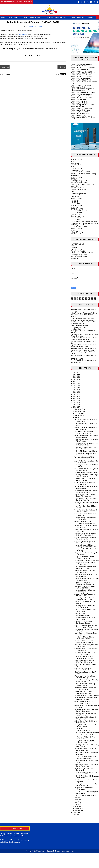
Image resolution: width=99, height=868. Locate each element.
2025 (75, 375)
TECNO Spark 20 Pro (78, 225)
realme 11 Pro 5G (77, 228)
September (79, 416)
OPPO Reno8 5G (77, 218)
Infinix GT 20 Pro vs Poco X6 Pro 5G (83, 184)
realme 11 (74, 230)
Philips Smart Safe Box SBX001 (81, 94)
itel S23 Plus (75, 197)
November (78, 411)
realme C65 (75, 186)
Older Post (62, 67)
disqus (57, 74)
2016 (75, 394)
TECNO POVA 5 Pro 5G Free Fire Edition (84, 221)
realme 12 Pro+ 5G (77, 198)
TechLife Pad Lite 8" (77, 249)
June (77, 800)
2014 (75, 398)
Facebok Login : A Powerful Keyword (87, 695)
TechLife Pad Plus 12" (78, 251)
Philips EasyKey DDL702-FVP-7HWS (83, 68)
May (76, 802)
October (78, 413)
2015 (75, 396)
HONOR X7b (75, 200)
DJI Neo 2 (74, 246)
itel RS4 (73, 191)
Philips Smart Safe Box (78, 100)
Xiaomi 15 (74, 161)
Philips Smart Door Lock (79, 101)
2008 (75, 815)
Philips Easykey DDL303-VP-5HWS (82, 105)
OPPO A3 (74, 179)
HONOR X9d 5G (76, 160)
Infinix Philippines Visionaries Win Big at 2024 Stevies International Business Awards (84, 315)
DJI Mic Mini (75, 258)
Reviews (50, 17)
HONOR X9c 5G (76, 168)
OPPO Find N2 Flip (77, 359)
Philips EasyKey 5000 (78, 87)
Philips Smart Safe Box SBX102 (81, 69)
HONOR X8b (75, 202)
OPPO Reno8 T (76, 220)
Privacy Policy (61, 17)
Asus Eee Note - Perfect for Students (87, 561)
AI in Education (76, 329)
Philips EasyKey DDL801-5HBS (81, 71)
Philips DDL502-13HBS (78, 66)
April (77, 804)
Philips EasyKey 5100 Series (80, 110)
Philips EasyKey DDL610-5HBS (81, 75)
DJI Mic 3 (74, 248)
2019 (75, 388)
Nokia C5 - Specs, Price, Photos (85, 796)
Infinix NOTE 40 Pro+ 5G (79, 190)
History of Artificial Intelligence (81, 325)
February (78, 808)
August (77, 418)
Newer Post (5, 67)
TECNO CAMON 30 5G (79, 193)
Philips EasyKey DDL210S (80, 112)
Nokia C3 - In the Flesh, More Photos (87, 733)
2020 (75, 386)
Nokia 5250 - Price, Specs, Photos (86, 451)
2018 (75, 390)
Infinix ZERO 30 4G (77, 234)
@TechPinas (24, 34)
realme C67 (75, 207)
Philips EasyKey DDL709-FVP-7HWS (83, 117)
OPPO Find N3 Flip (77, 209)
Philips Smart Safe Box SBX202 (81, 78)
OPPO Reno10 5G (77, 213)
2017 (75, 392)
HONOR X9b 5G (76, 206)
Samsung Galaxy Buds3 (79, 256)
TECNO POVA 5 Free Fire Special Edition (84, 223)
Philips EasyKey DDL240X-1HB (81, 80)
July (76, 798)
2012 (75, 403)
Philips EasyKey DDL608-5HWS (81, 98)
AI (43, 17)
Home (3, 17)
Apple (25, 17)
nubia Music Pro (76, 163)
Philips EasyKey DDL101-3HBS (81, 76)
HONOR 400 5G (76, 165)
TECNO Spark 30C (77, 170)
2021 (75, 384)
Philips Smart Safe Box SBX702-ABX (83, 92)
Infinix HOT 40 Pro (77, 232)
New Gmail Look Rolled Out (84, 735)
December (78, 409)
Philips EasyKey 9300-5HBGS (81, 114)
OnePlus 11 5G (76, 214)
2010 (75, 407)
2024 (75, 377)
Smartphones (35, 17)
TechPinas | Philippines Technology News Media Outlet (55, 851)
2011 (75, 405)
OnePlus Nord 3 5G (77, 216)
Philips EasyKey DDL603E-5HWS (82, 108)
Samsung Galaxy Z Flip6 (79, 183)
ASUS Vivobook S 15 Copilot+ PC (82, 253)
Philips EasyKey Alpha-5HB (80, 96)
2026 (75, 373)
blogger (63, 74)
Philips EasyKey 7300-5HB (80, 103)
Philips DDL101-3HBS (78, 107)
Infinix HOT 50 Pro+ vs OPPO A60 (82, 172)
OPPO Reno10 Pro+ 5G (79, 211)
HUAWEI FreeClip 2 (77, 244)
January (78, 810)
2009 (75, 813)
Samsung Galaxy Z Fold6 (79, 181)
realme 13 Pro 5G (77, 177)
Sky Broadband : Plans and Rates (86, 473)
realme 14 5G (75, 167)
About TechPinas (14, 17)
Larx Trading (75, 119)
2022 (75, 381)
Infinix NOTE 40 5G (77, 188)
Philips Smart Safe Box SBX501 (81, 64)
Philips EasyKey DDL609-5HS (81, 85)
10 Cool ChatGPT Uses (79, 327)
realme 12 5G (75, 195)
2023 (75, 379)
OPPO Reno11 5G (77, 204)
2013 (75, 401)
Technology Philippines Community (82, 17)
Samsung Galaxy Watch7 (79, 255)
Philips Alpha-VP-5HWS (79, 115)
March (77, 806)
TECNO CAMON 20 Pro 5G (80, 227)
